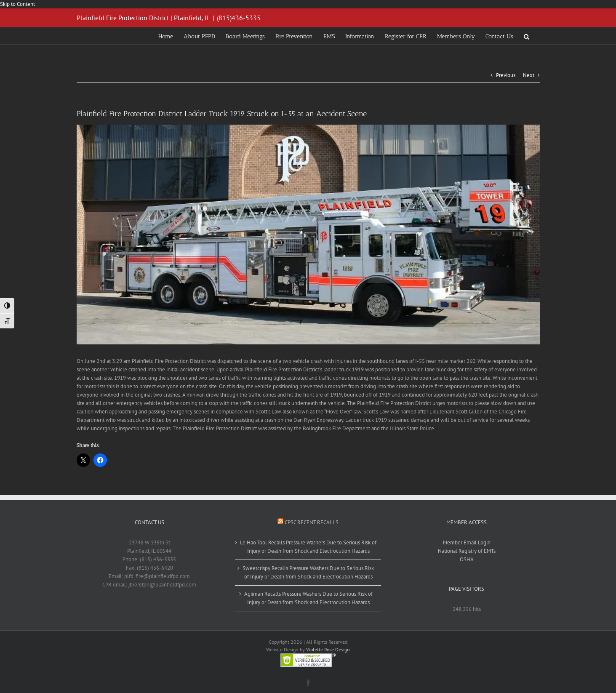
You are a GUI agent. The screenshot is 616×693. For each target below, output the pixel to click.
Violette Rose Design (328, 649)
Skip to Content (17, 4)
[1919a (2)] (308, 235)
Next (529, 75)
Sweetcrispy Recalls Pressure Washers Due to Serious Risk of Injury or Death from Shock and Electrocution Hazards (308, 572)
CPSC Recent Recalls (312, 522)
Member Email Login (467, 542)
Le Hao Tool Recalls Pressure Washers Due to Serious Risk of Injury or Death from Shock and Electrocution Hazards (308, 547)
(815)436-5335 (239, 18)
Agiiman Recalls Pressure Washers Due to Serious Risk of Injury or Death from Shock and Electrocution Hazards (308, 598)
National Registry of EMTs (467, 551)
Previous (506, 75)
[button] (527, 36)
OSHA (467, 559)
